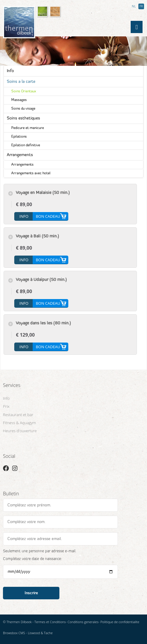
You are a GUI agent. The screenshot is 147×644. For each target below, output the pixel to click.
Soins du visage (23, 109)
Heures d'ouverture (20, 431)
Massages (19, 100)
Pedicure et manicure (28, 128)
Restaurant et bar (18, 415)
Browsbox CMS (14, 633)
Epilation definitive (26, 145)
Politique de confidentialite (120, 622)
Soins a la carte (21, 82)
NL (134, 7)
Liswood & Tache (40, 633)
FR (141, 7)
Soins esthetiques (23, 118)
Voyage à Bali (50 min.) (37, 236)
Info (10, 71)
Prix (6, 406)
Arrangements (20, 155)
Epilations (19, 137)
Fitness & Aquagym (19, 423)
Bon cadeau (48, 216)
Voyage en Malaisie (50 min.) (43, 193)
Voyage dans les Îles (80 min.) (43, 323)
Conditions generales (83, 622)
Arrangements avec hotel (31, 173)
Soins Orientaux (24, 91)
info (24, 216)
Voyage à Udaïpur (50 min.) (41, 280)
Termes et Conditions (50, 622)
